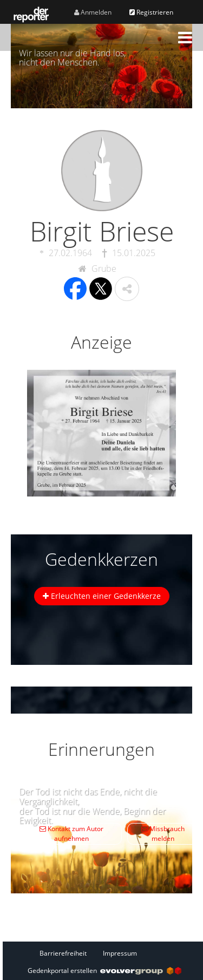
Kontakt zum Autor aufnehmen (71, 834)
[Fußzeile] (104, 953)
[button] (185, 37)
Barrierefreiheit (63, 953)
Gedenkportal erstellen (104, 971)
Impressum (120, 953)
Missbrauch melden (163, 834)
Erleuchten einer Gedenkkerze (102, 596)
